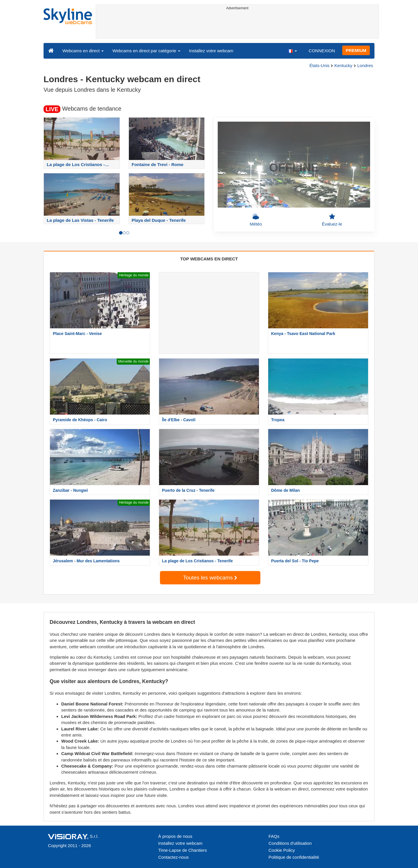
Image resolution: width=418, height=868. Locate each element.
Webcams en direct (83, 51)
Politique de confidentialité (294, 857)
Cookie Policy (282, 850)
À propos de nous (175, 836)
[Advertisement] (237, 25)
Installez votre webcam (211, 51)
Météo (256, 220)
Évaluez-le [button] (332, 220)
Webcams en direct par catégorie (146, 51)
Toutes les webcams (210, 578)
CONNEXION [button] (322, 51)
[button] (292, 51)
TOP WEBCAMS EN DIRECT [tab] (209, 259)
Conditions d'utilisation (290, 843)
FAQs (274, 836)
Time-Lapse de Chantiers (183, 850)
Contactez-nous (173, 857)
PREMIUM (356, 50)
